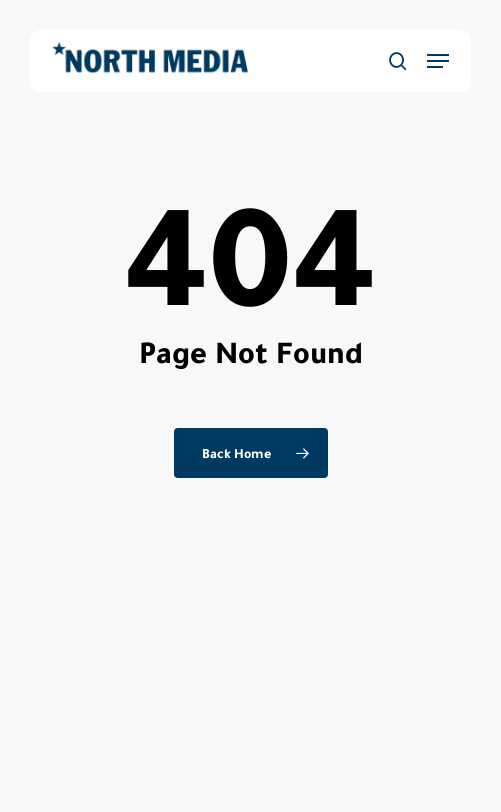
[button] (438, 61)
